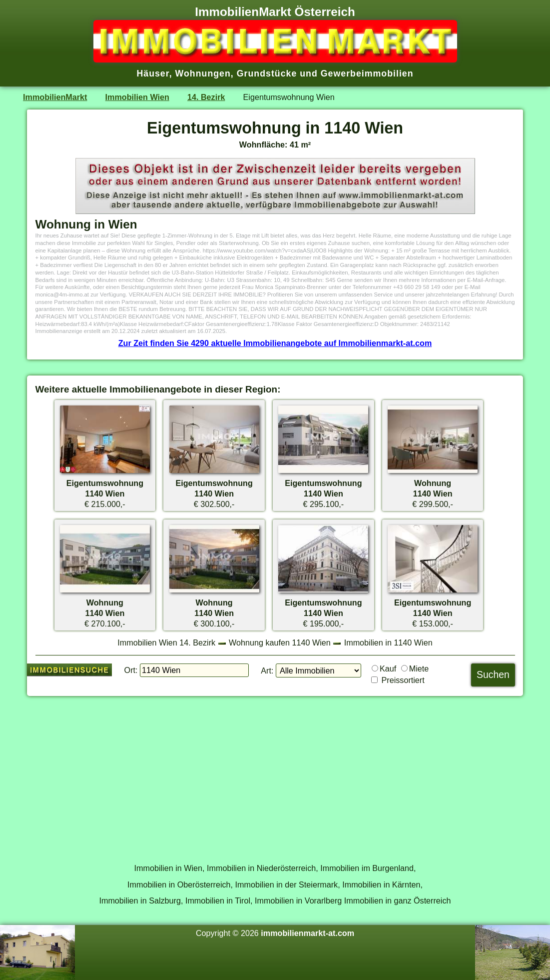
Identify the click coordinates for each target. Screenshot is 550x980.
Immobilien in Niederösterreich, (263, 868)
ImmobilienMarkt (55, 97)
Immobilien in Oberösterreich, (180, 884)
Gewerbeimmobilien (367, 73)
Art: (267, 670)
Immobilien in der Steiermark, (288, 884)
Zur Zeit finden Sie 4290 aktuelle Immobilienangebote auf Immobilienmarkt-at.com (275, 343)
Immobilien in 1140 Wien (388, 642)
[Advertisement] (275, 774)
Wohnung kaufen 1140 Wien (280, 642)
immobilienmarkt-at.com (307, 933)
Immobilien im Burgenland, (368, 868)
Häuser (153, 73)
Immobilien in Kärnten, (382, 884)
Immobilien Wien (137, 97)
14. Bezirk (206, 97)
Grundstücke (267, 73)
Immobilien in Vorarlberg (298, 900)
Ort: (131, 670)
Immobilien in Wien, (170, 868)
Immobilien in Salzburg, (141, 900)
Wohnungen (203, 73)
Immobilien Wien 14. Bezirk (166, 642)
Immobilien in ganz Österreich (398, 900)
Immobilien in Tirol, (219, 900)
